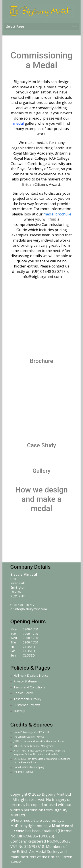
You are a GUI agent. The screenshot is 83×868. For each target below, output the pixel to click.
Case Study (41, 445)
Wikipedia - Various (23, 772)
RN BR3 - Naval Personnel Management (34, 746)
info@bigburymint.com (31, 609)
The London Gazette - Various (29, 737)
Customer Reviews (27, 705)
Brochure (41, 361)
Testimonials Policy (27, 699)
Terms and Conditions (29, 687)
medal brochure (57, 214)
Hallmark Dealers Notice (31, 675)
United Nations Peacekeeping (29, 767)
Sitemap (19, 711)
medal (19, 123)
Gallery (41, 471)
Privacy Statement (27, 681)
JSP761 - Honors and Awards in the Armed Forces (39, 741)
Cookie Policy (23, 693)
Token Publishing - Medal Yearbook (32, 732)
